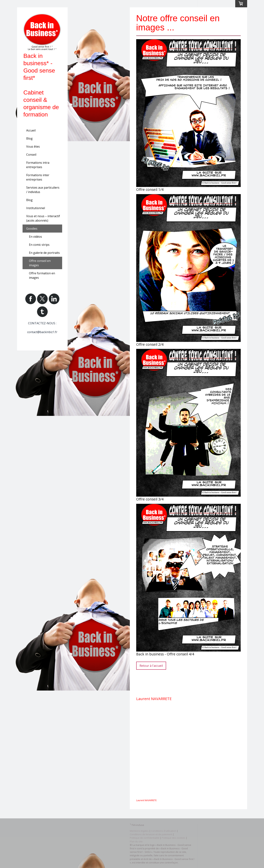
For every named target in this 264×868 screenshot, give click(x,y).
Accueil (31, 130)
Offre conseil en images (40, 263)
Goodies (32, 229)
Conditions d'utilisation (164, 831)
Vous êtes (33, 146)
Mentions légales (139, 831)
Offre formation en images (42, 275)
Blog (29, 138)
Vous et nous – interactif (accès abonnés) (43, 218)
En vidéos (35, 237)
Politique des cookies (174, 838)
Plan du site (136, 841)
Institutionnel (36, 208)
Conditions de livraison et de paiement (151, 834)
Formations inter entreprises (38, 177)
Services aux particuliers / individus (43, 190)
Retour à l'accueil (151, 666)
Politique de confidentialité (145, 838)
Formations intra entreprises (38, 165)
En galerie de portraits (44, 253)
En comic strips (39, 245)
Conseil (31, 155)
